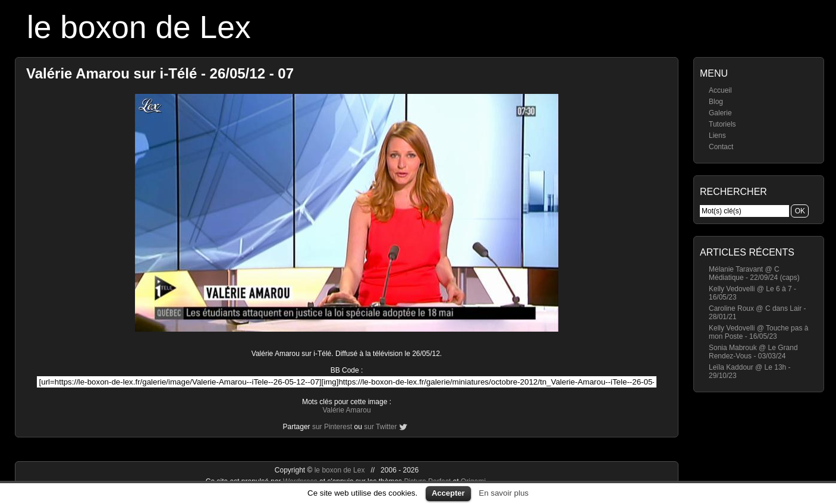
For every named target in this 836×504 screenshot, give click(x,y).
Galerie (720, 113)
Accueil (720, 90)
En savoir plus (504, 493)
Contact (721, 147)
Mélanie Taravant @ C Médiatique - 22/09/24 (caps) (754, 273)
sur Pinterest (332, 427)
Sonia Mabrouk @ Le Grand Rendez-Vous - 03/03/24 (753, 352)
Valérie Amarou (346, 410)
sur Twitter (380, 427)
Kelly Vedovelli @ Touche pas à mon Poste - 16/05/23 (758, 332)
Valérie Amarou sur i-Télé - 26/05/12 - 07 (160, 73)
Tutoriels (722, 124)
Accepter (448, 493)
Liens (717, 136)
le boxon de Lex (139, 27)
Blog (716, 102)
